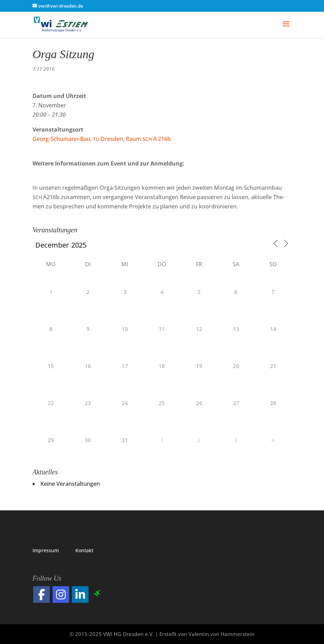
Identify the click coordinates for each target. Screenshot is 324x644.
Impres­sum (46, 550)
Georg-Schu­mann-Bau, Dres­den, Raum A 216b (102, 139)
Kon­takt (84, 550)
